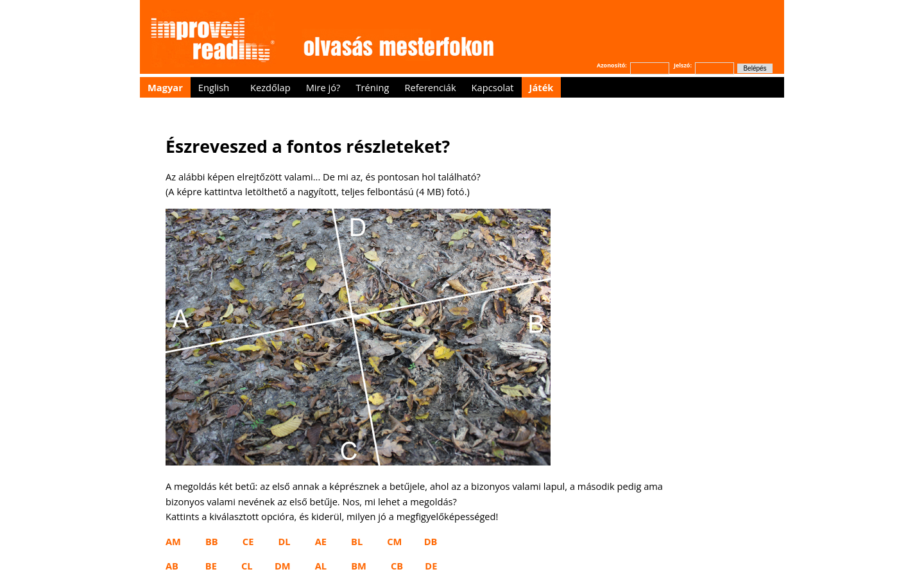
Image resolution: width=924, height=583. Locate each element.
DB (431, 541)
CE (248, 541)
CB (397, 566)
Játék (542, 87)
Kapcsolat (493, 87)
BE (211, 566)
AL (321, 566)
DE (431, 566)
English (214, 87)
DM (283, 566)
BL (357, 541)
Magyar (165, 87)
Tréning (372, 87)
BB (212, 541)
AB (172, 566)
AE (321, 541)
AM (173, 541)
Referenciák (430, 87)
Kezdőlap (270, 87)
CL (247, 566)
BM (359, 566)
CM (394, 541)
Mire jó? (323, 87)
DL (284, 541)
